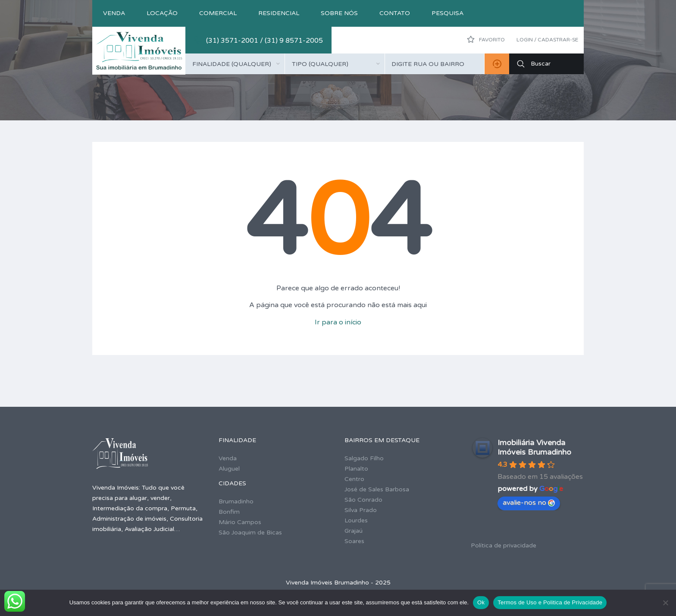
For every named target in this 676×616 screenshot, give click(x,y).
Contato (395, 13)
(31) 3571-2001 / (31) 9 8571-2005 (264, 41)
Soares (354, 541)
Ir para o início (338, 322)
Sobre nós (339, 13)
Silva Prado (361, 510)
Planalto (356, 469)
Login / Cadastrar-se (547, 40)
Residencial (279, 13)
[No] (665, 603)
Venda (114, 13)
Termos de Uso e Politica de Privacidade (550, 602)
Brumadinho (236, 501)
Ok (481, 602)
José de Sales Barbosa (377, 489)
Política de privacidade (504, 545)
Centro (354, 479)
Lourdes (356, 520)
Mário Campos (240, 522)
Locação (162, 13)
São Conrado (363, 500)
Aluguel (229, 469)
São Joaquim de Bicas (250, 533)
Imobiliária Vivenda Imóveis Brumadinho (534, 447)
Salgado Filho (364, 458)
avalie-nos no (529, 503)
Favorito (486, 39)
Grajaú (354, 531)
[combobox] (235, 64)
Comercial (218, 13)
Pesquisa (448, 13)
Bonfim (229, 512)
